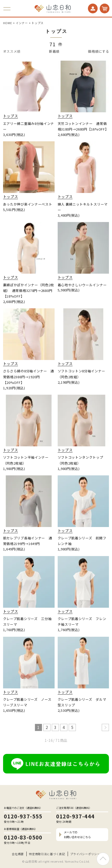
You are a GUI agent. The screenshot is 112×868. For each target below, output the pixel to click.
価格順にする (98, 51)
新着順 (54, 51)
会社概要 (18, 854)
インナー (22, 23)
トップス (38, 23)
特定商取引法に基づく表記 (47, 854)
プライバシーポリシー (85, 854)
